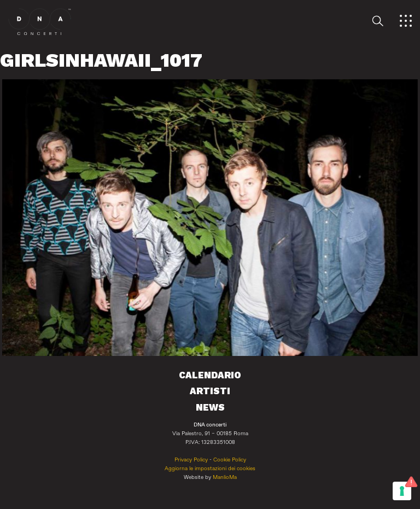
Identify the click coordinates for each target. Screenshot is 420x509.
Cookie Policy (230, 460)
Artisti (210, 391)
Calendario (210, 375)
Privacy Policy (191, 460)
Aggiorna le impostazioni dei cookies (210, 469)
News (210, 407)
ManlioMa (225, 477)
